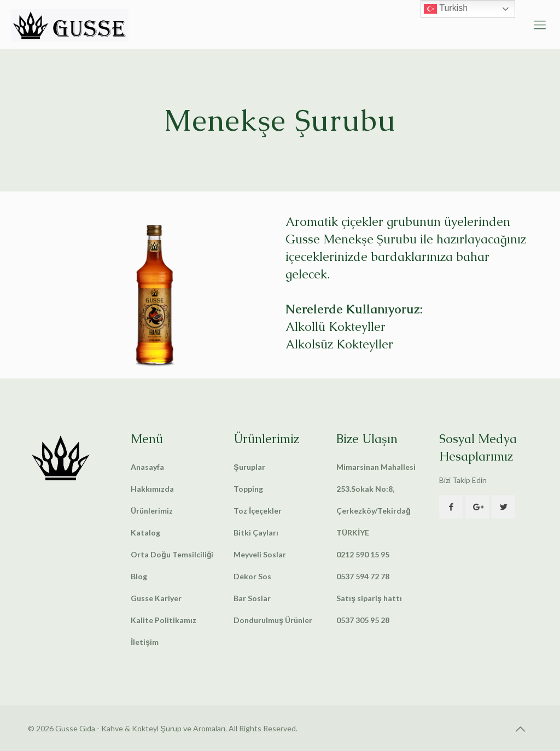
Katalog (145, 532)
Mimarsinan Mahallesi (376, 467)
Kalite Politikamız (164, 620)
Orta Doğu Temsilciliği (172, 554)
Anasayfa (147, 467)
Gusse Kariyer (156, 598)
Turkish (446, 9)
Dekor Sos (252, 576)
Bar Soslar (252, 598)
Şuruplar (249, 467)
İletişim (145, 642)
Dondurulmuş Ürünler (273, 620)
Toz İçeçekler (258, 511)
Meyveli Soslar (260, 554)
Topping (248, 489)
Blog (139, 576)
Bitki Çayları (256, 532)
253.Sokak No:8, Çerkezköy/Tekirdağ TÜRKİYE (374, 511)
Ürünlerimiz (152, 511)
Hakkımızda (152, 489)
